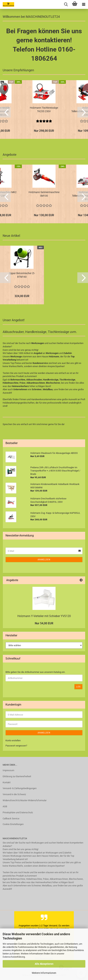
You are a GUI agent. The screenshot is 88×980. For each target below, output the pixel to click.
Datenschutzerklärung (14, 957)
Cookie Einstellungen (13, 824)
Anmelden (44, 560)
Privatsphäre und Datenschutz (18, 812)
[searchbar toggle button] (66, 4)
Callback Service (11, 819)
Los (78, 687)
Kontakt (7, 782)
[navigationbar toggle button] (84, 4)
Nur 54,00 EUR (44, 623)
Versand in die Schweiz (14, 794)
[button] (5, 112)
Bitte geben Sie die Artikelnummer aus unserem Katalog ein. (35, 672)
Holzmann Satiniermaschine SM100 (44, 194)
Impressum (8, 770)
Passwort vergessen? (16, 746)
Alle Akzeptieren (44, 964)
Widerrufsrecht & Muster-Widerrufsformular (25, 800)
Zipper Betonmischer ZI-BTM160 (22, 275)
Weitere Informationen (44, 973)
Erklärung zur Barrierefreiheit (17, 776)
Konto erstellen (13, 740)
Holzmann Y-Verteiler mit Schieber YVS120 (44, 616)
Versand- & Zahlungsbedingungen (20, 788)
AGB (5, 806)
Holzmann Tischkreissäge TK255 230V (44, 110)
